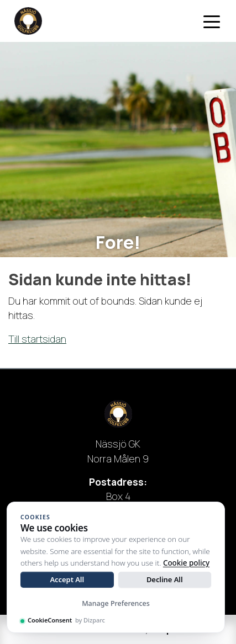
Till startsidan (37, 339)
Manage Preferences (116, 603)
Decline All (165, 579)
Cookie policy (186, 563)
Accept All (67, 579)
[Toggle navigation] (212, 21)
